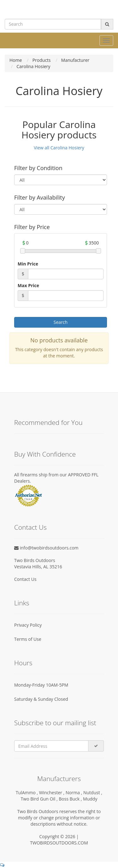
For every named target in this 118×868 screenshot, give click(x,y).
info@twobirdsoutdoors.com (46, 548)
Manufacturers (59, 779)
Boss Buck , (71, 799)
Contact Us (25, 579)
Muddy (90, 799)
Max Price (28, 285)
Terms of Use (28, 639)
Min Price (28, 264)
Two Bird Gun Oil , (40, 799)
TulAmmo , (27, 793)
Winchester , (52, 793)
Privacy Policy (28, 625)
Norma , (74, 793)
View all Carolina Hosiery (59, 148)
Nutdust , (93, 793)
